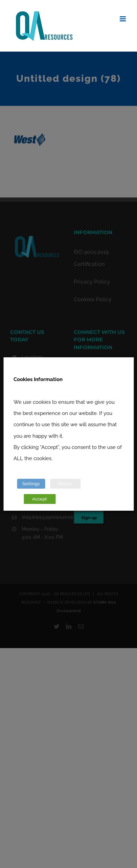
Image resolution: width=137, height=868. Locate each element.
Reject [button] (65, 484)
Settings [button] (31, 484)
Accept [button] (40, 499)
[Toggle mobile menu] (123, 19)
